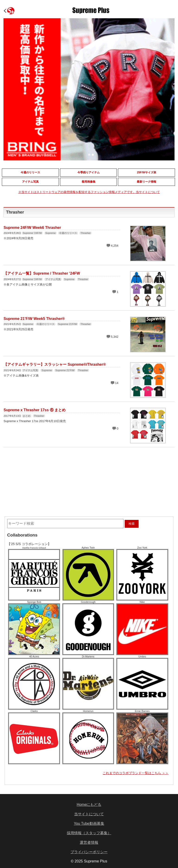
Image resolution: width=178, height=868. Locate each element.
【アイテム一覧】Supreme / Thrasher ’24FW (42, 273)
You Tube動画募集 (89, 824)
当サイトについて (89, 814)
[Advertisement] (54, 478)
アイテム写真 (53, 279)
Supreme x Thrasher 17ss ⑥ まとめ (35, 410)
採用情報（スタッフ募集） (89, 833)
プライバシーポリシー (89, 852)
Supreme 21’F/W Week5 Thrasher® (34, 319)
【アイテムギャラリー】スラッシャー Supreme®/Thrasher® (55, 364)
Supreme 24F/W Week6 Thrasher (32, 228)
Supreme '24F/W (32, 233)
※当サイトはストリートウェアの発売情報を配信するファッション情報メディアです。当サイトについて (89, 192)
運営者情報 (89, 842)
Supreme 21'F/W (67, 324)
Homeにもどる (89, 805)
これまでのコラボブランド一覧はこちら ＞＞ (136, 773)
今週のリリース (68, 233)
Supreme (51, 233)
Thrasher (86, 233)
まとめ (27, 416)
